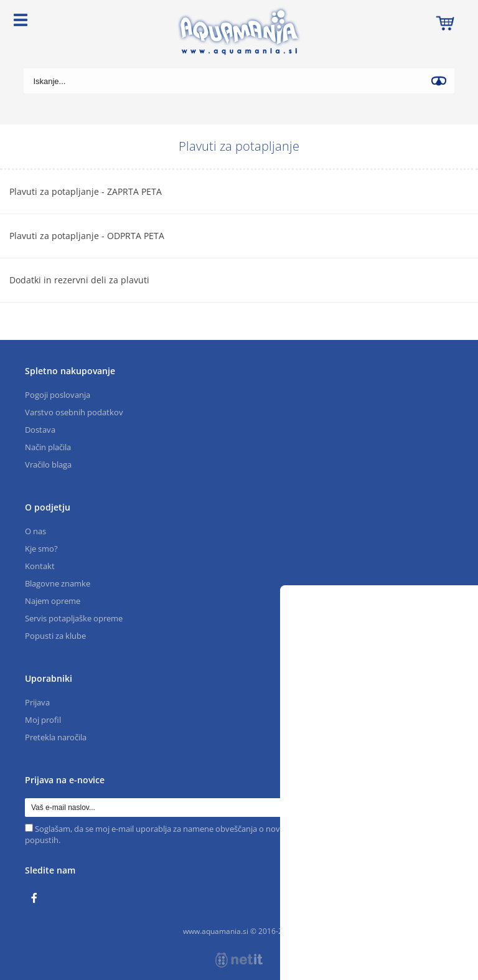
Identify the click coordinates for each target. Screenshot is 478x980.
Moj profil (43, 720)
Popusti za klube (55, 636)
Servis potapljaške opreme (74, 618)
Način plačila (48, 447)
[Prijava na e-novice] (444, 808)
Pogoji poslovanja (58, 395)
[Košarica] (445, 22)
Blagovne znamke (58, 583)
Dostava (40, 430)
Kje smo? (41, 549)
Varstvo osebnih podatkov (74, 412)
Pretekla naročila (56, 737)
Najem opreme (53, 601)
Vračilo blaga (48, 464)
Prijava (37, 702)
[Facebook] (37, 898)
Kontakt (40, 566)
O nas (35, 531)
